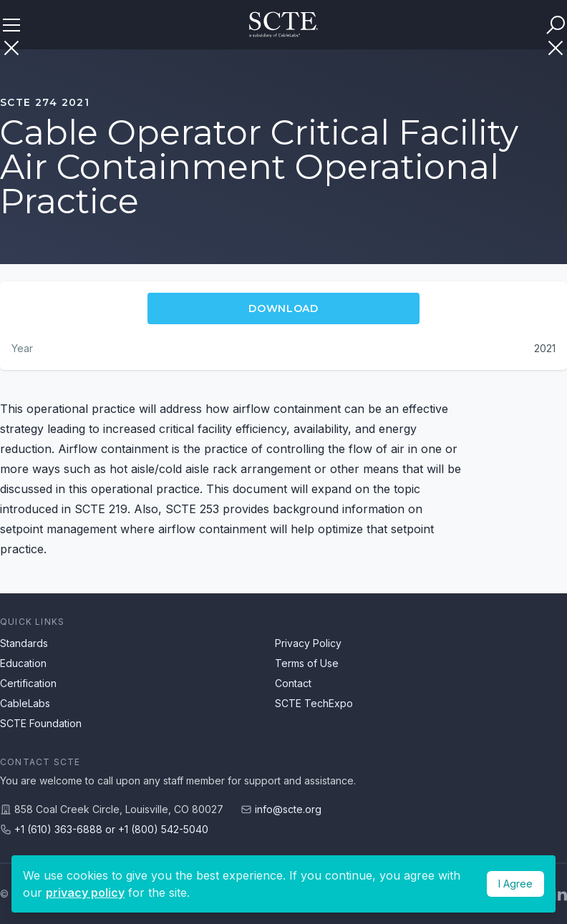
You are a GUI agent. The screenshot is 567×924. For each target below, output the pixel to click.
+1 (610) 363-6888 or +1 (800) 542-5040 (111, 829)
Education (23, 663)
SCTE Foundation (41, 723)
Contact (293, 683)
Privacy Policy (308, 643)
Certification (28, 683)
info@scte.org (288, 809)
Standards (24, 643)
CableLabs (25, 703)
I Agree (515, 884)
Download (283, 308)
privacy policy (85, 893)
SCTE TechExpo (314, 703)
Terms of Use (307, 663)
